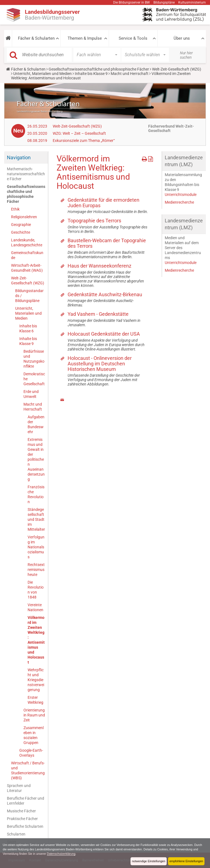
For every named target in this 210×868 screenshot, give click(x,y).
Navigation (19, 157)
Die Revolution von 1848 (36, 590)
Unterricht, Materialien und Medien (42, 74)
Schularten (16, 834)
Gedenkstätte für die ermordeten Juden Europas (103, 203)
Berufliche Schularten (25, 826)
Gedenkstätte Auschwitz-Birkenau (105, 294)
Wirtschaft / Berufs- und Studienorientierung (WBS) (28, 770)
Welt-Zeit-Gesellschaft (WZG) (177, 69)
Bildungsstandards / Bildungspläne (29, 296)
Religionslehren (24, 217)
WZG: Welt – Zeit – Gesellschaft (79, 133)
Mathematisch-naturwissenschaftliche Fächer (26, 174)
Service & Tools (133, 38)
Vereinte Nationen (35, 607)
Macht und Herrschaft (130, 74)
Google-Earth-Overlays (31, 753)
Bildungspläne (164, 2)
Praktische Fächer (22, 819)
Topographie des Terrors (94, 221)
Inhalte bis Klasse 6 (28, 328)
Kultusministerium (192, 2)
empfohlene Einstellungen (186, 861)
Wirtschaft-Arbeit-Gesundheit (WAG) (27, 268)
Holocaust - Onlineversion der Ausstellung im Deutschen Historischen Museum (100, 364)
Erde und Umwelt (31, 394)
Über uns (182, 38)
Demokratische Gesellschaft (34, 379)
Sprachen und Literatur (19, 788)
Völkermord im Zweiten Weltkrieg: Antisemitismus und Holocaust (36, 640)
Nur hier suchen (186, 55)
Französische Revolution (36, 494)
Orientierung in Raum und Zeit (34, 715)
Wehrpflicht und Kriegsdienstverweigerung (36, 680)
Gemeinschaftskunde (27, 255)
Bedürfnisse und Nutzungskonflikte (34, 359)
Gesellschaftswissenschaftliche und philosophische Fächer (99, 69)
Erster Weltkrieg (35, 700)
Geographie (21, 225)
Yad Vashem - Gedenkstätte (98, 314)
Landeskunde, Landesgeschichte (27, 242)
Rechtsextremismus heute (36, 570)
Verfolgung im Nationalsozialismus (36, 547)
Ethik (15, 209)
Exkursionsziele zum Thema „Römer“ (84, 141)
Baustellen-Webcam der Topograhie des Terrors (107, 243)
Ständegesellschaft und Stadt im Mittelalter (36, 519)
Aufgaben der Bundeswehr (36, 424)
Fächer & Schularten (36, 38)
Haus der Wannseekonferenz (99, 266)
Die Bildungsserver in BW (131, 2)
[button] (8, 38)
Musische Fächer (21, 811)
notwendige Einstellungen (148, 861)
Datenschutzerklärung (68, 854)
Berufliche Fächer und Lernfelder (26, 801)
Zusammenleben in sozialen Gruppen (34, 735)
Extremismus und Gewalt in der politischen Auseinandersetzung (36, 459)
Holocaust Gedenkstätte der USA (104, 334)
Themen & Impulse (85, 38)
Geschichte (21, 232)
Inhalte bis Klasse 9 (91, 74)
